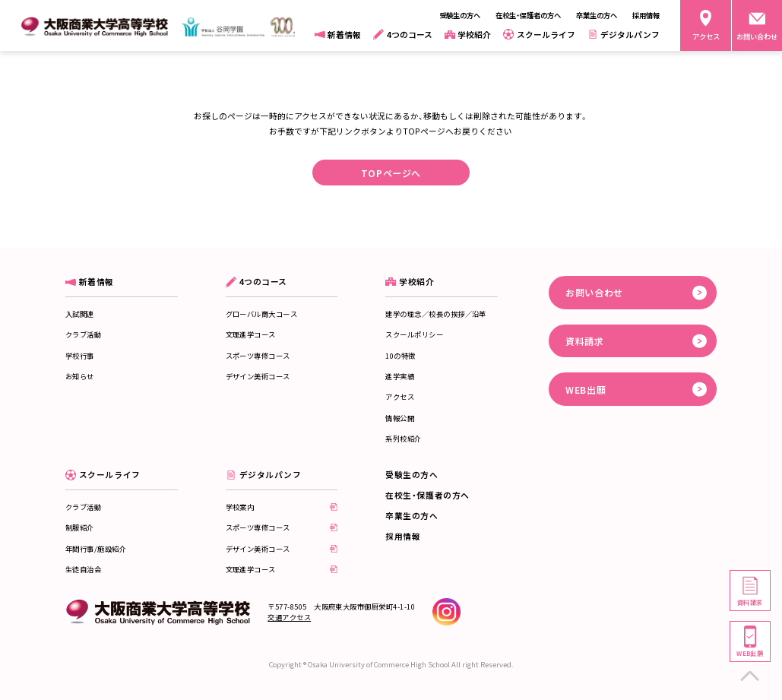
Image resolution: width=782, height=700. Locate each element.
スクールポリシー (414, 334)
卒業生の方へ (412, 516)
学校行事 (80, 356)
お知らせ (80, 376)
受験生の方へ (412, 475)
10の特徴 (400, 356)
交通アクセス (289, 617)
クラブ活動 (83, 334)
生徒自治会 (83, 569)
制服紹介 (80, 527)
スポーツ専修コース (258, 356)
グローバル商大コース (262, 314)
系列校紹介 (403, 439)
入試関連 (80, 314)
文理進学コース (251, 334)
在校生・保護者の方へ (427, 495)
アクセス (400, 397)
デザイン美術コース (258, 376)
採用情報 (403, 536)
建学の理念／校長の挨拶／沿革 (436, 314)
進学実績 (400, 376)
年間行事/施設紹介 (96, 549)
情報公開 (400, 418)
